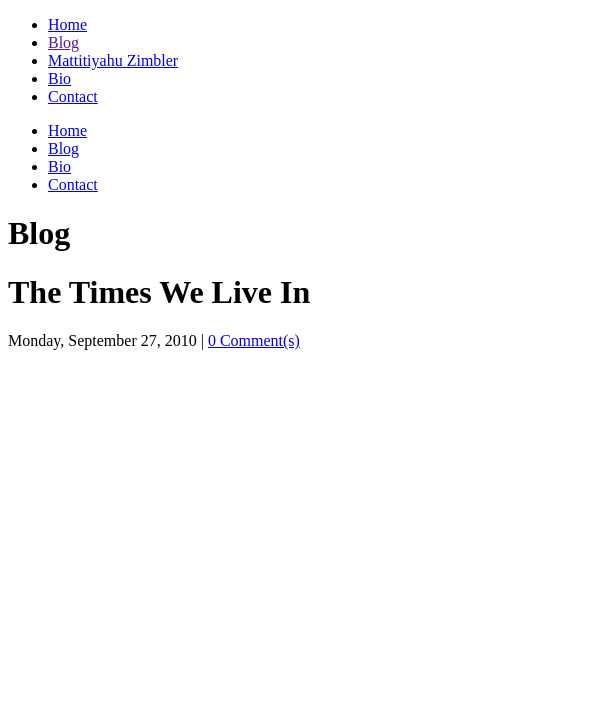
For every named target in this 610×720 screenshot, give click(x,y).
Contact (73, 96)
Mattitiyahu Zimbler (113, 60)
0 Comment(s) (254, 340)
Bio (59, 78)
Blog (63, 42)
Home (67, 24)
